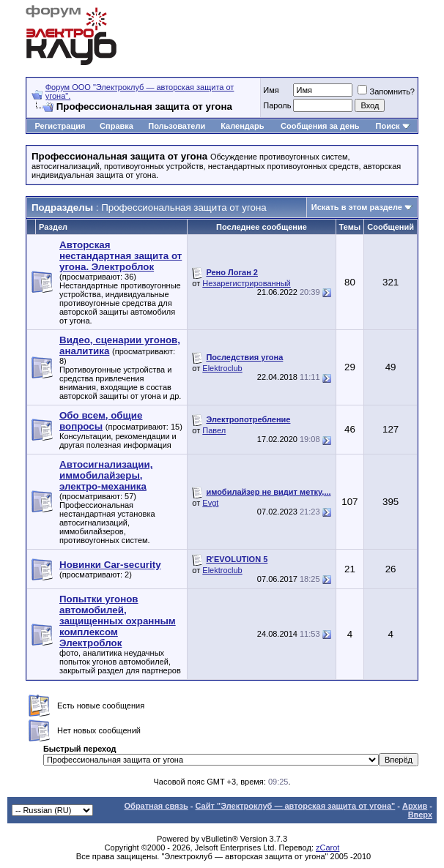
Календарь (242, 126)
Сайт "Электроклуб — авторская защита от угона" (296, 806)
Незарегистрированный (246, 283)
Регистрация (60, 126)
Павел (214, 430)
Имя (271, 90)
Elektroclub (222, 368)
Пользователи (177, 126)
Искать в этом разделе (357, 207)
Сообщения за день (320, 126)
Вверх (420, 815)
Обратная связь (156, 806)
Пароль (277, 105)
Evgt (210, 503)
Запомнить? (386, 91)
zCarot (328, 848)
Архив (415, 806)
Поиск (388, 126)
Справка (116, 126)
